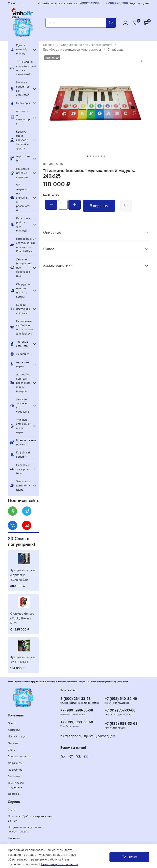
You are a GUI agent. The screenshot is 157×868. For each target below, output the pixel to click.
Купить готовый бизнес (18, 49)
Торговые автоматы (19, 344)
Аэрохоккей (20, 158)
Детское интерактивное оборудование (20, 268)
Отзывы (13, 743)
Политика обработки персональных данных (31, 818)
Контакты (14, 730)
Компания (16, 715)
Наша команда (17, 736)
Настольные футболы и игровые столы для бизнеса (23, 327)
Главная (49, 45)
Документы (15, 763)
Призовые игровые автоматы (20, 173)
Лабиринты (20, 354)
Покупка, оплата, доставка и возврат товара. (26, 829)
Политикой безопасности (59, 864)
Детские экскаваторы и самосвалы (20, 405)
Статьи (12, 750)
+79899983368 (117, 3)
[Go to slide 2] (91, 156)
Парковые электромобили (20, 469)
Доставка (14, 794)
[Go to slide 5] (99, 156)
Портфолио (15, 770)
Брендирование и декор (23, 442)
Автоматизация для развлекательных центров (20, 383)
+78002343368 (89, 3)
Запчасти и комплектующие (20, 485)
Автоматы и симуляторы (20, 117)
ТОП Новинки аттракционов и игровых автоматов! (23, 68)
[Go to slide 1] (88, 156)
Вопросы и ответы (20, 756)
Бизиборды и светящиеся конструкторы (72, 49)
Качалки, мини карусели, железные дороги (20, 140)
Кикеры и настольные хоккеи (20, 309)
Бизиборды (116, 49)
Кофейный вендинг (20, 455)
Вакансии (14, 838)
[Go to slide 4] (96, 156)
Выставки (14, 776)
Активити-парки (20, 364)
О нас (12, 3)
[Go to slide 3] (93, 156)
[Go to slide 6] (102, 156)
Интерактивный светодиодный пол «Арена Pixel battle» (23, 245)
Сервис (14, 802)
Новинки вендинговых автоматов (20, 89)
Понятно (129, 857)
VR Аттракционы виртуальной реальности (20, 198)
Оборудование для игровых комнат (86, 45)
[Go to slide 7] (104, 156)
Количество (51, 195)
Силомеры (20, 103)
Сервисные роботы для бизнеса (20, 224)
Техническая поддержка (16, 785)
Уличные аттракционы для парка (20, 426)
